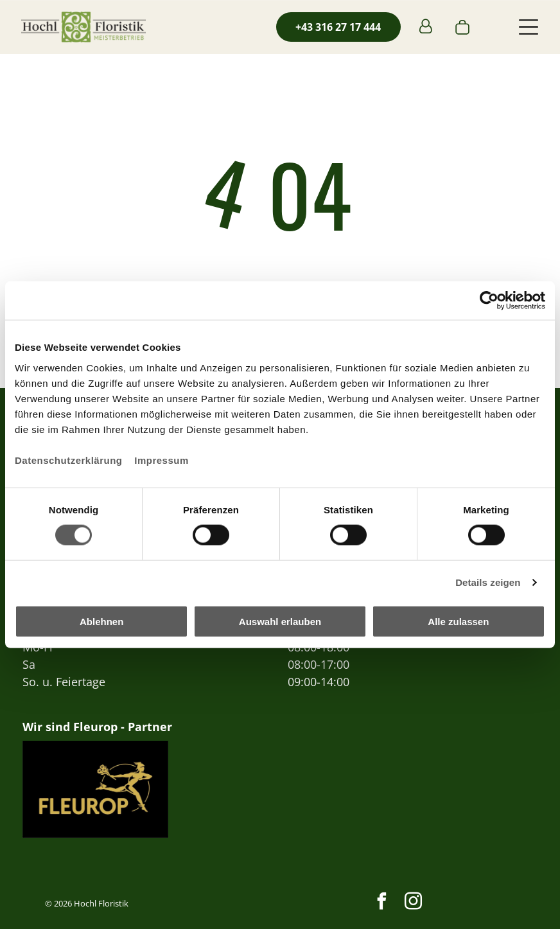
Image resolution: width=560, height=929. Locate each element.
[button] (529, 27)
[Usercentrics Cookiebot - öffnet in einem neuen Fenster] (489, 301)
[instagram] (414, 903)
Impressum (162, 460)
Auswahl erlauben (280, 622)
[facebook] (382, 903)
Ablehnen (101, 622)
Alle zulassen (458, 622)
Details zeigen (488, 582)
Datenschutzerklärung (69, 460)
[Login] (425, 27)
